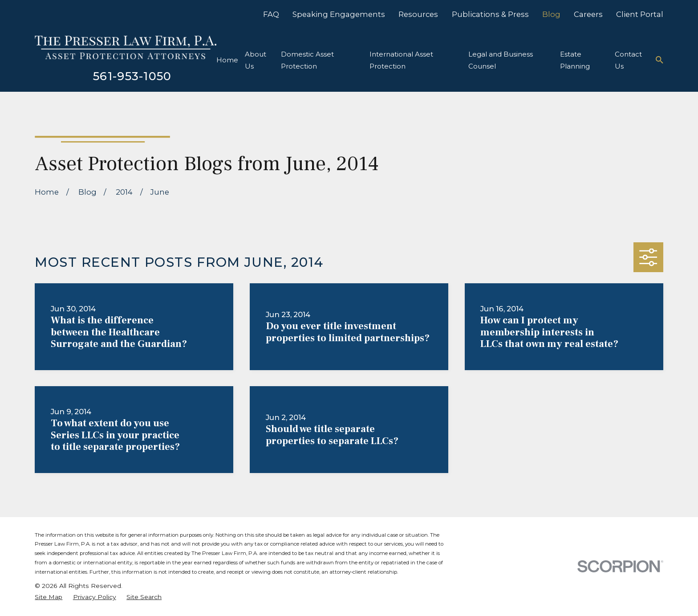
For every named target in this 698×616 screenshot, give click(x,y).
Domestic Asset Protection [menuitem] (307, 60)
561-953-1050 (132, 76)
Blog (551, 14)
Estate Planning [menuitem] (575, 60)
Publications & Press (490, 14)
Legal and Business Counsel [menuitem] (501, 60)
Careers (588, 14)
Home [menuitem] (227, 60)
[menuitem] (49, 597)
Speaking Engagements (339, 14)
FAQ (271, 14)
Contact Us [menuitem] (628, 60)
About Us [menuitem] (256, 60)
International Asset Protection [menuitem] (401, 60)
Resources (418, 14)
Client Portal (640, 14)
